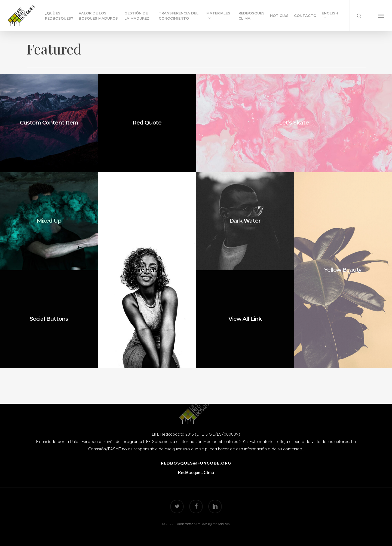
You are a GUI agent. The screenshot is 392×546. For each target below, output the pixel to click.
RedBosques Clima (196, 473)
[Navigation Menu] (381, 16)
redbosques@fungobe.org (196, 463)
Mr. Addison (221, 524)
